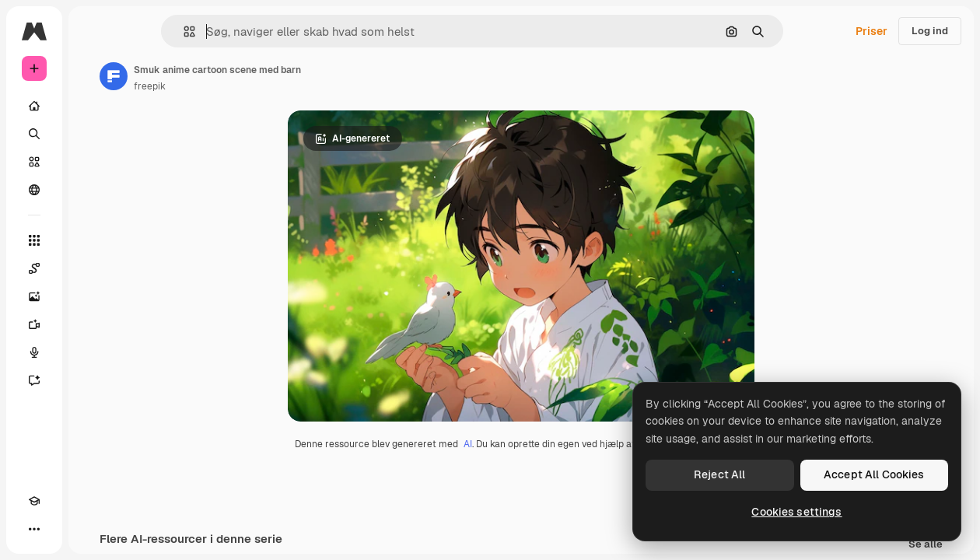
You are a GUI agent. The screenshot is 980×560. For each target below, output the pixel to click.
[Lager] (34, 162)
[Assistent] (34, 380)
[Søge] (34, 134)
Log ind (930, 31)
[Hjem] (34, 106)
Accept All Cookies (874, 474)
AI (468, 444)
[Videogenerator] (34, 324)
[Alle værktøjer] (34, 240)
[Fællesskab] (34, 190)
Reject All (719, 474)
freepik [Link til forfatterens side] (150, 86)
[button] (183, 31)
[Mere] (34, 529)
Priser (871, 31)
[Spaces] (34, 268)
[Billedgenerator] (34, 296)
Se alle (926, 545)
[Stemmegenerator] (34, 352)
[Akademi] (34, 501)
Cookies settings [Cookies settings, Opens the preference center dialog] (796, 512)
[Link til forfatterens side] (114, 76)
